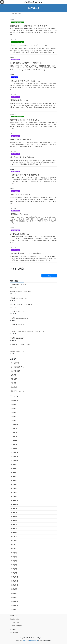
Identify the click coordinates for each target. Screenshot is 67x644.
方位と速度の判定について (18, 311)
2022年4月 (14, 493)
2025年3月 (14, 420)
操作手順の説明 (15, 60)
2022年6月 (14, 488)
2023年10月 (14, 460)
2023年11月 (14, 456)
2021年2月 (14, 529)
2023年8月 (14, 468)
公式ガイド (14, 77)
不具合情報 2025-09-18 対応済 (19, 318)
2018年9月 (14, 589)
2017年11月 (14, 601)
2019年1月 (14, 573)
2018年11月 (14, 581)
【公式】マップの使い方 (17, 325)
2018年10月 (14, 585)
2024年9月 (14, 428)
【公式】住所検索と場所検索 (19, 298)
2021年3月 (14, 525)
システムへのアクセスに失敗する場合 (26, 175)
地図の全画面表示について (18, 351)
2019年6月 (14, 553)
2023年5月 (14, 480)
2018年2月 (14, 597)
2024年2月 (14, 448)
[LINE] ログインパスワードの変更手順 (26, 63)
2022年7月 (14, 484)
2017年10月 (14, 605)
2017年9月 (14, 609)
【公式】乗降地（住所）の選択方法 (25, 81)
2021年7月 (14, 517)
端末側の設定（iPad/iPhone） (23, 157)
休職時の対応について (19, 214)
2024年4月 (14, 440)
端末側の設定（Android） (21, 139)
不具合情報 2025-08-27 (17, 338)
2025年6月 (14, 416)
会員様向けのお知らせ (17, 391)
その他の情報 (15, 363)
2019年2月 (14, 569)
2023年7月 (14, 472)
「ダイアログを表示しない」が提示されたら (29, 45)
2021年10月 (14, 505)
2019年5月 (14, 557)
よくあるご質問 (15, 622)
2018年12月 (14, 577)
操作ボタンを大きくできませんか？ (25, 120)
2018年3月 (14, 593)
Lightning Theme (33, 640)
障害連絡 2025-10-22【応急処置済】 (21, 291)
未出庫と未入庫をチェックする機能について (29, 253)
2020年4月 (14, 541)
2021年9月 (14, 509)
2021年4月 (14, 521)
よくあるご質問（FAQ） (17, 22)
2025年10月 (14, 400)
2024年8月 (14, 432)
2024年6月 (14, 436)
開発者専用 (14, 379)
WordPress (25, 640)
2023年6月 (14, 476)
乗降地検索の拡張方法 (19, 234)
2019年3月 (14, 565)
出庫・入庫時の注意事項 (20, 194)
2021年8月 (14, 513)
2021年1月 (14, 533)
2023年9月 (14, 464)
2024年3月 (14, 444)
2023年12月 (14, 452)
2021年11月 (14, 501)
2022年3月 (14, 497)
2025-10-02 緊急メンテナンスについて (21, 305)
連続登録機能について (19, 100)
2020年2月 (14, 549)
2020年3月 (14, 545)
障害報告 (14, 383)
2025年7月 (14, 412)
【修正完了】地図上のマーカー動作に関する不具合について (28, 331)
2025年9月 (14, 404)
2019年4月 (14, 561)
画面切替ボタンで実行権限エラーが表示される (30, 26)
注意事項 (14, 375)
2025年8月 (14, 408)
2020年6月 (14, 537)
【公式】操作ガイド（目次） (19, 285)
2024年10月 (14, 424)
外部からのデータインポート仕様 (20, 345)
